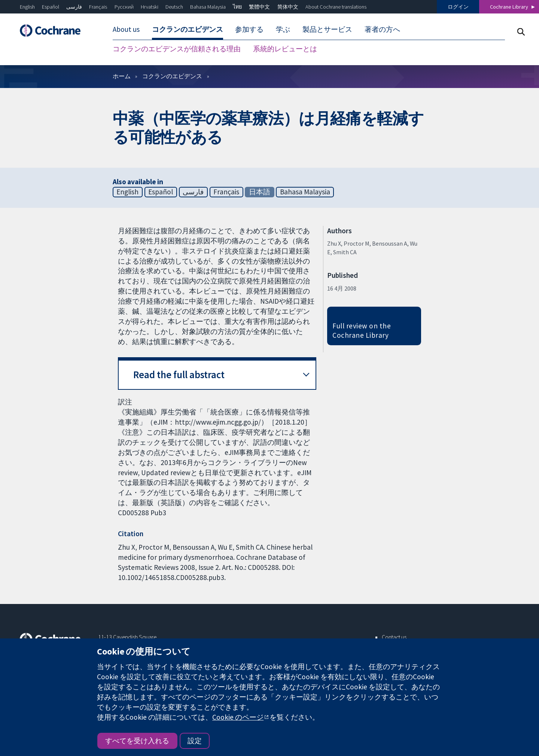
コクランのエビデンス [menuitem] (188, 29)
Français (98, 7)
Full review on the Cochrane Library (362, 330)
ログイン (458, 7)
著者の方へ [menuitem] (382, 29)
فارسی (74, 7)
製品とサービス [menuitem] (327, 29)
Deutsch (174, 7)
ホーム (122, 76)
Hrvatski (150, 7)
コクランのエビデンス (172, 76)
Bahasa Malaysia (208, 7)
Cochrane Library (509, 7)
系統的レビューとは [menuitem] (285, 49)
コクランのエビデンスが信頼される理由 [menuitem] (177, 49)
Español (51, 7)
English (27, 7)
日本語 (260, 192)
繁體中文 (259, 7)
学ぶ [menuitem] (283, 29)
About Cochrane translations (336, 7)
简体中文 (288, 7)
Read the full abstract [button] (179, 375)
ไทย (237, 7)
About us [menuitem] (126, 29)
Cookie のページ (238, 717)
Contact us (394, 637)
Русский (124, 7)
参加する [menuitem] (249, 29)
